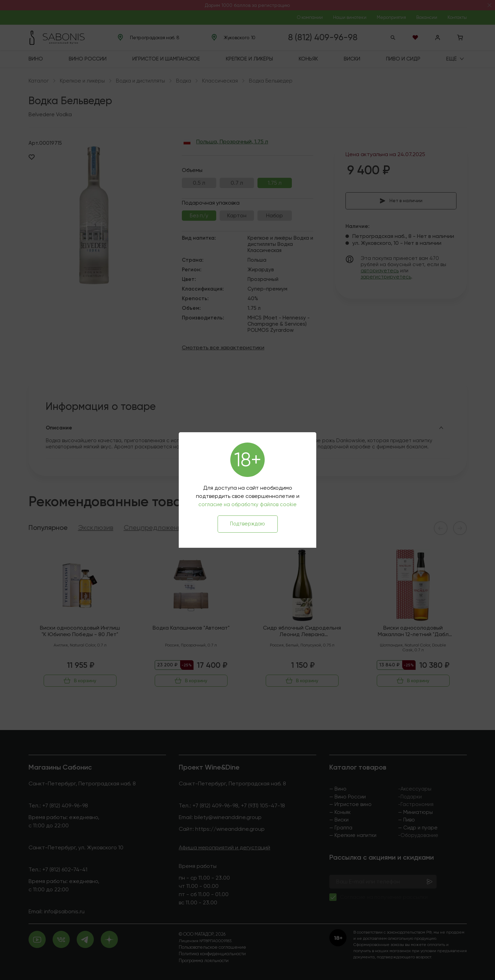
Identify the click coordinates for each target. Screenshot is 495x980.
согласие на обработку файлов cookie (247, 504)
